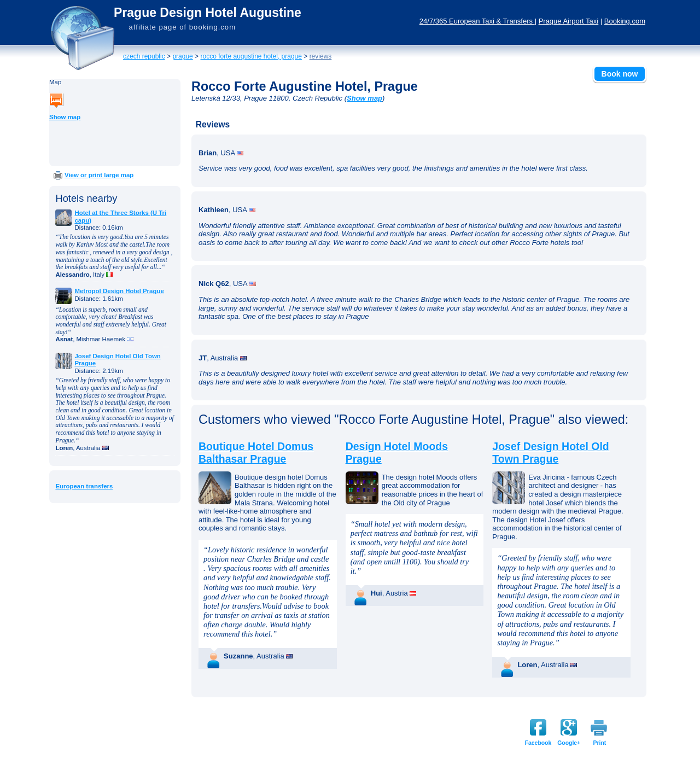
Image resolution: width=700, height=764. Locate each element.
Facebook (538, 743)
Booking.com (625, 21)
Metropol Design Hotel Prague (119, 291)
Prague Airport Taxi (569, 21)
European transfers (84, 486)
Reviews (321, 56)
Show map (65, 117)
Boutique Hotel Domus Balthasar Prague (256, 453)
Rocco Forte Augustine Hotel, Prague (251, 56)
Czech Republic (144, 56)
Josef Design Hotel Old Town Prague (550, 453)
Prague (182, 56)
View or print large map (99, 175)
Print (600, 743)
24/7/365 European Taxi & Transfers (477, 21)
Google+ (569, 743)
